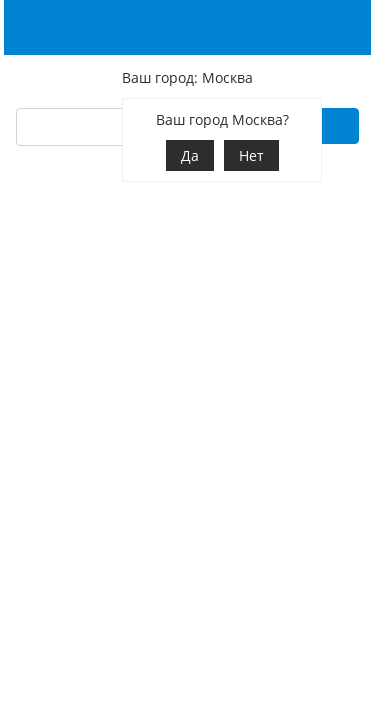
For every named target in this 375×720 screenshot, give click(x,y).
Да (190, 155)
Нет (251, 155)
